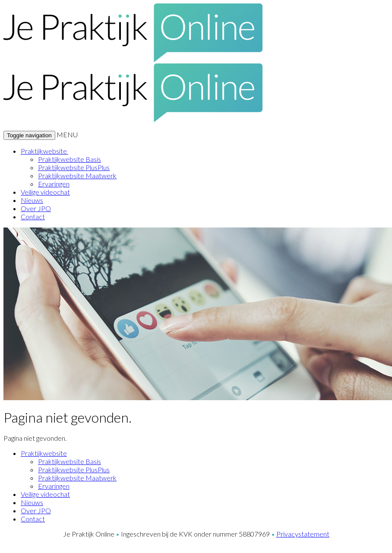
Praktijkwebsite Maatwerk (77, 175)
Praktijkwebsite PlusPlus (74, 167)
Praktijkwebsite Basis (70, 159)
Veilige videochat (45, 192)
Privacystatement (303, 534)
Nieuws (32, 200)
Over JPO (36, 208)
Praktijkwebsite (44, 151)
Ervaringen (54, 184)
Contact (33, 216)
